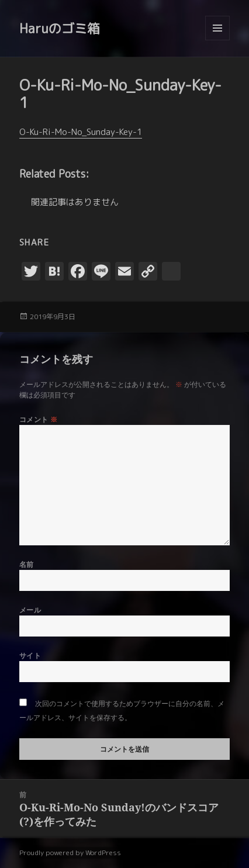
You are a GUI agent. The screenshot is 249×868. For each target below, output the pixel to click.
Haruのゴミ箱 (60, 28)
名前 (27, 564)
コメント (39, 419)
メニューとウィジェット (217, 40)
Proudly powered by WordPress (70, 853)
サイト (30, 656)
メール (30, 610)
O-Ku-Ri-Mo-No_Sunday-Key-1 (81, 132)
